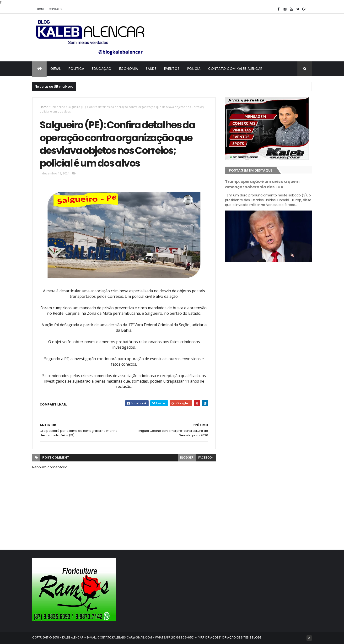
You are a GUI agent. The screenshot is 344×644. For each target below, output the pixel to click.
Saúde (151, 69)
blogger (187, 457)
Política (76, 69)
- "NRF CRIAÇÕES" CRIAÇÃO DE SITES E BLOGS (228, 637)
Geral (56, 69)
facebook (206, 457)
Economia (129, 69)
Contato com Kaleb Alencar (235, 69)
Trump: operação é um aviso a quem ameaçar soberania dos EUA (262, 184)
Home (41, 9)
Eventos (172, 69)
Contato (55, 9)
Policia (194, 69)
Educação (102, 69)
